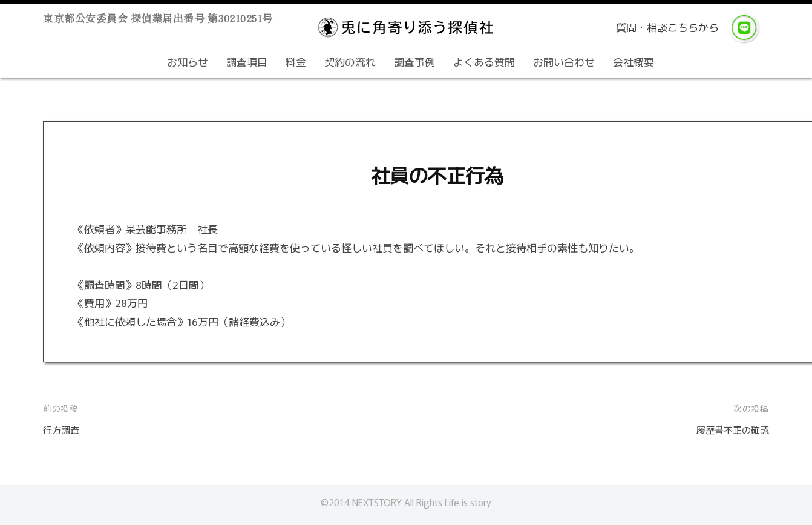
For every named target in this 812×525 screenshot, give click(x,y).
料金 (296, 61)
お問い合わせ (564, 61)
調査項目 (247, 61)
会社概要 (634, 61)
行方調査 (64, 429)
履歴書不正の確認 (728, 429)
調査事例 (414, 61)
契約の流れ (350, 61)
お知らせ (188, 61)
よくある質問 (484, 61)
